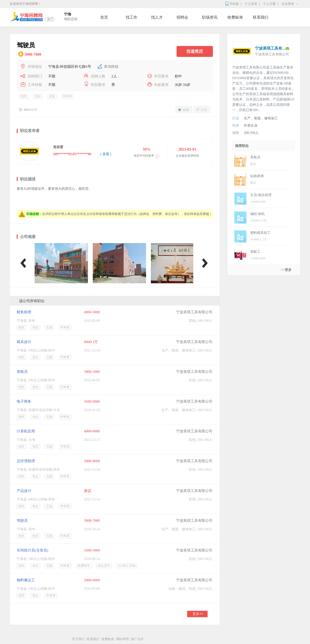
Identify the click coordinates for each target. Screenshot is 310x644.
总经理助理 (26, 461)
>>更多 (286, 270)
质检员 (22, 372)
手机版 (234, 4)
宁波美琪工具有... (270, 48)
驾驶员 (22, 521)
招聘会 (182, 17)
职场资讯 (210, 17)
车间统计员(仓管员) (32, 550)
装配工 (255, 252)
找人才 (157, 17)
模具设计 (24, 342)
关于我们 (78, 639)
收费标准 (235, 17)
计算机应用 (26, 431)
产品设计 (24, 491)
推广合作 (137, 639)
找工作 (132, 17)
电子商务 (24, 401)
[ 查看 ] (106, 154)
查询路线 (111, 67)
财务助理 (24, 312)
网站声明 (123, 639)
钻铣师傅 (257, 176)
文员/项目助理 (261, 195)
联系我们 (261, 17)
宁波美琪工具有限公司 (194, 312)
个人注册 (269, 4)
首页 (104, 17)
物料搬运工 (26, 580)
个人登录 (251, 4)
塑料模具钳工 (260, 233)
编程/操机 (257, 214)
